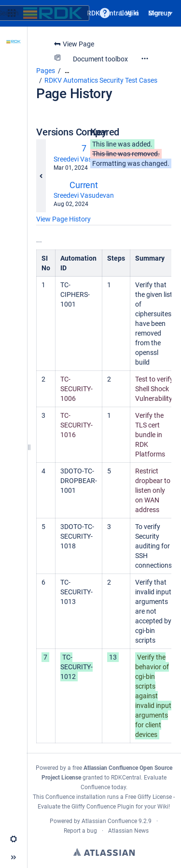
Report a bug (80, 831)
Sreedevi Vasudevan (84, 159)
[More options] (145, 59)
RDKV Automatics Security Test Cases (101, 80)
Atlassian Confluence (109, 821)
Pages (46, 71)
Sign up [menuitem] (160, 13)
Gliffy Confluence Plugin (103, 807)
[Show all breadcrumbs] (67, 71)
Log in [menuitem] (130, 13)
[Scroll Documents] (14, 68)
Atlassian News (128, 831)
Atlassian (104, 852)
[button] (105, 13)
